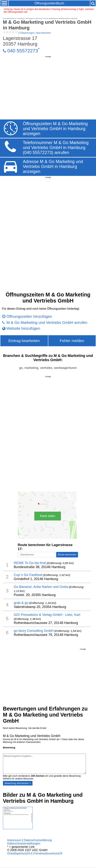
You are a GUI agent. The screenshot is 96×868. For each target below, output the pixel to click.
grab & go (21, 603)
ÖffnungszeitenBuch (49, 3)
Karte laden (48, 516)
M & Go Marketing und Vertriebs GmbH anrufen (47, 322)
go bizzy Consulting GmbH (34, 631)
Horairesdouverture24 (48, 853)
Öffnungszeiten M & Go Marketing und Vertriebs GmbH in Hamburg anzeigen (55, 129)
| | (27, 33)
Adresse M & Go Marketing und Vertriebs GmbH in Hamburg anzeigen (53, 167)
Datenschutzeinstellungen (24, 843)
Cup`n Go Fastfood (28, 575)
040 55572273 (23, 51)
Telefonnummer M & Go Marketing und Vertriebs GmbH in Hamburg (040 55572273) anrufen (56, 148)
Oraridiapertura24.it (20, 853)
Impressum (14, 840)
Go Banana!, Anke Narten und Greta (41, 587)
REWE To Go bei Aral (30, 563)
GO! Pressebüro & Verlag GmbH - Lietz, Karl (47, 615)
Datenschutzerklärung (38, 840)
